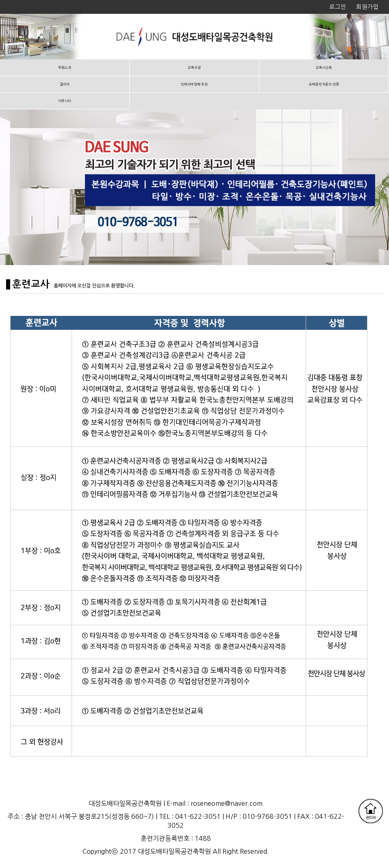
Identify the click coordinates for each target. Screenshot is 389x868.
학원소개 (65, 67)
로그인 (338, 7)
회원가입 (367, 7)
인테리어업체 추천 (194, 84)
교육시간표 (324, 67)
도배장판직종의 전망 (324, 84)
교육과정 (194, 67)
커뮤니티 (65, 101)
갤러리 (65, 84)
